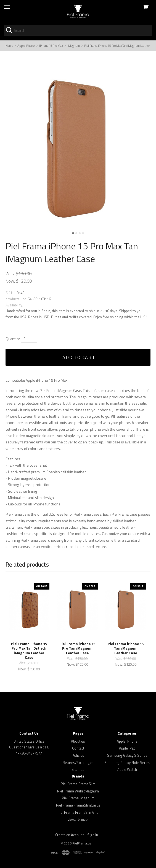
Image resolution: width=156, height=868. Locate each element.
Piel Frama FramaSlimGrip (78, 812)
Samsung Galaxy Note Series (127, 763)
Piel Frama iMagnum (78, 798)
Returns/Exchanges (78, 763)
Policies (78, 755)
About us (78, 741)
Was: (10, 273)
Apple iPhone (127, 741)
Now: (10, 281)
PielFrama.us (82, 843)
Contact (78, 748)
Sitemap (78, 769)
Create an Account (69, 835)
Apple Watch (127, 769)
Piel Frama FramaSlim (78, 784)
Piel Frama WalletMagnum (78, 791)
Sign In (93, 835)
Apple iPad (127, 748)
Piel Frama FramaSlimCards (78, 805)
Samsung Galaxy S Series (127, 755)
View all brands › (78, 820)
